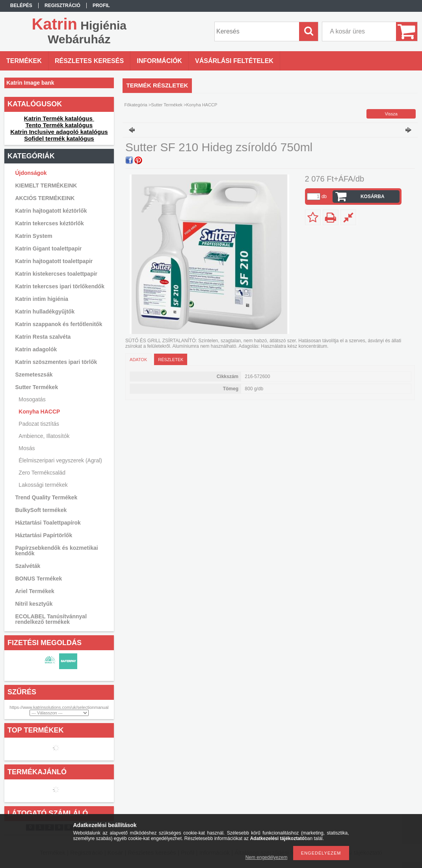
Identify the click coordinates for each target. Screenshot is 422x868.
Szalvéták (28, 566)
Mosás (27, 448)
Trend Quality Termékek (46, 497)
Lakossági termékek (43, 485)
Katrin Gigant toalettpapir (49, 249)
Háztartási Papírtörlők (44, 535)
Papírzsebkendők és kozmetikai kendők (57, 551)
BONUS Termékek (39, 579)
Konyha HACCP (39, 412)
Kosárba (373, 197)
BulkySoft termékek (41, 510)
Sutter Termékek (167, 105)
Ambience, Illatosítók (44, 436)
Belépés (21, 6)
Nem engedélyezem (267, 857)
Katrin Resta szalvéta (43, 337)
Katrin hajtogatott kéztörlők (51, 211)
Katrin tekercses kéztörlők (50, 223)
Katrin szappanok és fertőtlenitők (59, 324)
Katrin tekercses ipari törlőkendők (60, 286)
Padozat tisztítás (39, 424)
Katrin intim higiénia (42, 299)
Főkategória (136, 105)
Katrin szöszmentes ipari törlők (56, 362)
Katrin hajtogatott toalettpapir (54, 261)
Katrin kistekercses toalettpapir (57, 274)
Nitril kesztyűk (34, 604)
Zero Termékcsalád (42, 473)
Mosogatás (32, 399)
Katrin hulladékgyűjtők (45, 312)
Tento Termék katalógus (59, 125)
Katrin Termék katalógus (59, 118)
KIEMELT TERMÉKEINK (46, 185)
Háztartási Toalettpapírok (48, 523)
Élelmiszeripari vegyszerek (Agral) (60, 460)
